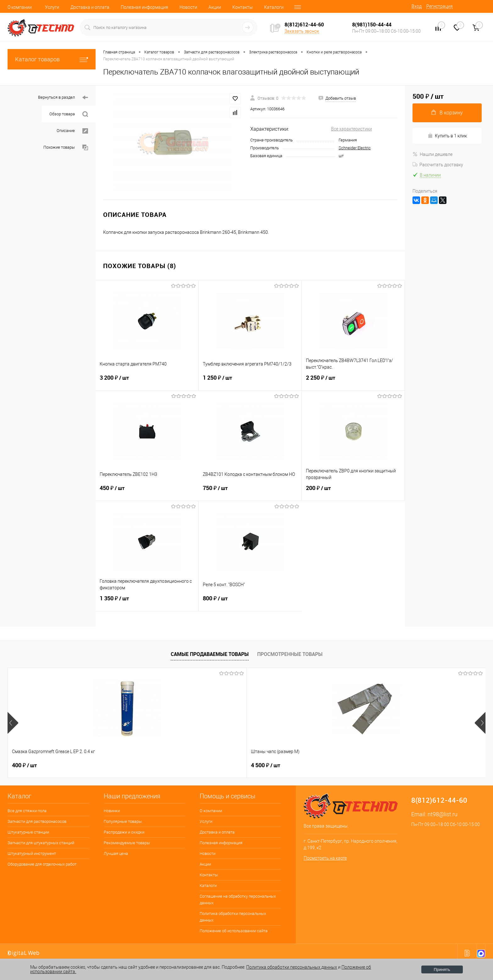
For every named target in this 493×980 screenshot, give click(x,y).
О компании (20, 7)
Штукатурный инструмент (32, 853)
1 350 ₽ (147, 602)
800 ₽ (250, 602)
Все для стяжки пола (27, 811)
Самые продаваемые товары (210, 654)
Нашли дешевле (432, 154)
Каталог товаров (52, 59)
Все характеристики (352, 129)
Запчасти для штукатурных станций (41, 843)
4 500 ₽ (122, 765)
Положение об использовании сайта (234, 931)
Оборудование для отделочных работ (42, 864)
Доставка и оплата (90, 7)
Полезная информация (144, 7)
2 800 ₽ (409, 765)
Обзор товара (69, 114)
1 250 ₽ (250, 382)
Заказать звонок (302, 31)
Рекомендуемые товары (127, 843)
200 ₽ (353, 492)
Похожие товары (66, 148)
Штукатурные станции (28, 832)
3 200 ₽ (147, 382)
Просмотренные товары (290, 654)
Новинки (112, 811)
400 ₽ (24, 765)
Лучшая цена (116, 853)
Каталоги (274, 7)
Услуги (52, 7)
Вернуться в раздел (63, 98)
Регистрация (440, 6)
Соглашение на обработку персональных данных (238, 900)
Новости (188, 7)
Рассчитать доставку (438, 165)
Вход (417, 6)
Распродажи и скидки (124, 832)
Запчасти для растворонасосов (37, 821)
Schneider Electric (355, 148)
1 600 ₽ (312, 765)
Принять (442, 969)
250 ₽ (216, 765)
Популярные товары (123, 821)
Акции (215, 7)
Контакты (243, 7)
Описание (72, 131)
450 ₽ (147, 492)
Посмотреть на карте (325, 858)
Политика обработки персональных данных (233, 917)
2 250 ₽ (353, 382)
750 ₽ (250, 492)
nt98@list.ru (443, 814)
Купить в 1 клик (447, 136)
